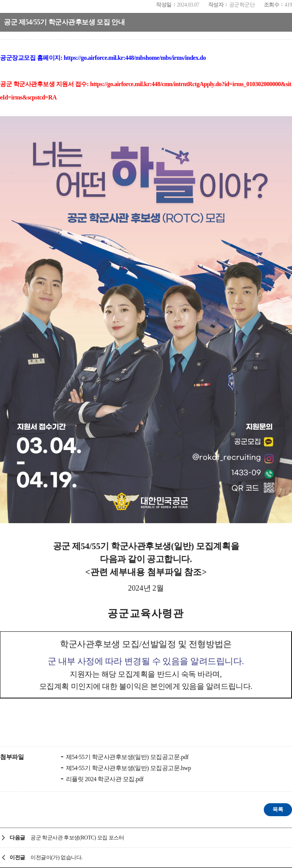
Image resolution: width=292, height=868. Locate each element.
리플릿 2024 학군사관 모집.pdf (104, 779)
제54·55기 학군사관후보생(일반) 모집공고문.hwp (128, 768)
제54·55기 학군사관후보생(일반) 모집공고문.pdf (127, 757)
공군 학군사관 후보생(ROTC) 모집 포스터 (77, 838)
